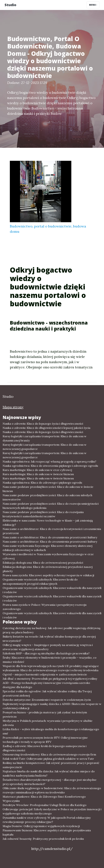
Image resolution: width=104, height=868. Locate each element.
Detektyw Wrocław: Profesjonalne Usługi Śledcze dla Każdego (45, 805)
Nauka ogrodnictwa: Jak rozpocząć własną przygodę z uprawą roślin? (49, 461)
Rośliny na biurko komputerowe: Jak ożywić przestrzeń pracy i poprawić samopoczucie (51, 765)
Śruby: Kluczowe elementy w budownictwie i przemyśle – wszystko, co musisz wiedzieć (50, 660)
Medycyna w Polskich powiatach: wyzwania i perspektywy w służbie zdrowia (48, 723)
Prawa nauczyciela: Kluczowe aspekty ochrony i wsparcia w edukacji (48, 575)
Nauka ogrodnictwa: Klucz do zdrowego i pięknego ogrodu (42, 483)
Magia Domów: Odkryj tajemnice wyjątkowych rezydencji (41, 826)
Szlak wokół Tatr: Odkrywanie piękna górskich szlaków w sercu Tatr (48, 759)
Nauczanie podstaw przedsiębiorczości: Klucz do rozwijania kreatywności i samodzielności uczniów (43, 514)
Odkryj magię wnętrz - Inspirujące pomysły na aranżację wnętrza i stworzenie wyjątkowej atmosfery (48, 647)
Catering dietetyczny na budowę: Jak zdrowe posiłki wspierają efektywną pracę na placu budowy (51, 630)
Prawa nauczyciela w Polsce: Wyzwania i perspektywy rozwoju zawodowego (45, 607)
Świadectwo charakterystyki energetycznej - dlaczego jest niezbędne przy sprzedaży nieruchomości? (50, 782)
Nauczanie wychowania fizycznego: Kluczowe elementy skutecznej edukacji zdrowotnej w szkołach (48, 548)
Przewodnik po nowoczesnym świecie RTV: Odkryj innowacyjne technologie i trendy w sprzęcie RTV (45, 740)
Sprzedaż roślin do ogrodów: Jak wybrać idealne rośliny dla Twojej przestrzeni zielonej (47, 693)
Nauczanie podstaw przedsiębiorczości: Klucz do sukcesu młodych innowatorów (47, 497)
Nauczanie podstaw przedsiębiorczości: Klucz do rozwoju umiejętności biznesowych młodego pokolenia (51, 506)
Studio (10, 5)
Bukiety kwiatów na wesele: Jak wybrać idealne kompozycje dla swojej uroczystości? (49, 639)
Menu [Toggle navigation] (93, 5)
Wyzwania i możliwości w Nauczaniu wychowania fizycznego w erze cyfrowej (48, 556)
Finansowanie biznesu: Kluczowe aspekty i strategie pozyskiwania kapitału (47, 832)
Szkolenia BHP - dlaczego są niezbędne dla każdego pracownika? (46, 653)
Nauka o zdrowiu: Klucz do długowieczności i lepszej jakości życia (46, 428)
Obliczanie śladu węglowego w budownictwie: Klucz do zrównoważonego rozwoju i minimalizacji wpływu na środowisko (52, 790)
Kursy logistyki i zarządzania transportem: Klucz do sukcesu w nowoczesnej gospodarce (45, 447)
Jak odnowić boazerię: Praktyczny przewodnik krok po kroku (43, 839)
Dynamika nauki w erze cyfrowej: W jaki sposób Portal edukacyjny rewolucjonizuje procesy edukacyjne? (47, 820)
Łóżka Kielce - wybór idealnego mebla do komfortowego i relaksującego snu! (51, 731)
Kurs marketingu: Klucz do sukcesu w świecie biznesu (38, 474)
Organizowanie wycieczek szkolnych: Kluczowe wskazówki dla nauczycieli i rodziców (52, 590)
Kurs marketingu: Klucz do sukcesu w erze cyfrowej (37, 470)
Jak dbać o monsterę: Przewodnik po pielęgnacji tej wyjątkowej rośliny (50, 679)
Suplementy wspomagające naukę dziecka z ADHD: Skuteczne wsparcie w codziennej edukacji (52, 706)
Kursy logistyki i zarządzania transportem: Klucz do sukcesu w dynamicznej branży (45, 438)
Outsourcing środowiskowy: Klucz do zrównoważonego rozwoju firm (49, 754)
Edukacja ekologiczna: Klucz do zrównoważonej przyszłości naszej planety (48, 569)
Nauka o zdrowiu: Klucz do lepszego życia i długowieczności (43, 424)
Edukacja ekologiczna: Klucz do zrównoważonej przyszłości (43, 563)
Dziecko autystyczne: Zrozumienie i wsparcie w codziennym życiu (47, 700)
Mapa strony (13, 407)
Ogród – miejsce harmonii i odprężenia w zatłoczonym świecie (45, 674)
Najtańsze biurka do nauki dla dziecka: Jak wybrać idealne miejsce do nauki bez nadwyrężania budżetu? (49, 773)
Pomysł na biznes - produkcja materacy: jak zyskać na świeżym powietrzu (45, 714)
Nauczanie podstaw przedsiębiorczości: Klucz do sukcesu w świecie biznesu (48, 489)
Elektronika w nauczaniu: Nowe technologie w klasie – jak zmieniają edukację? (48, 523)
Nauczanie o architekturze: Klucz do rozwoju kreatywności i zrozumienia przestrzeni (52, 531)
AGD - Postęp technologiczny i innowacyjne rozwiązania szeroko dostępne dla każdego (46, 685)
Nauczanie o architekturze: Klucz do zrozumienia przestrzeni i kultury (50, 537)
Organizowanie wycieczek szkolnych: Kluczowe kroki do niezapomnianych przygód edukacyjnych (40, 582)
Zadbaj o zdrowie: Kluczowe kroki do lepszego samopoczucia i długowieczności (45, 748)
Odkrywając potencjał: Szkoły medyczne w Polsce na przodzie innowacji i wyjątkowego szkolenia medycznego (52, 811)
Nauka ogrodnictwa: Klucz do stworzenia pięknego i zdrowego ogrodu (50, 466)
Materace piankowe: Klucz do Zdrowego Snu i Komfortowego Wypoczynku (44, 799)
